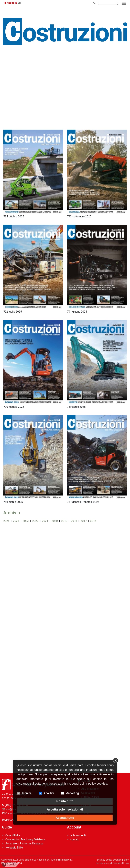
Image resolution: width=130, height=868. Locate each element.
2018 (74, 521)
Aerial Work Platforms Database (24, 843)
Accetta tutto (65, 818)
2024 (16, 521)
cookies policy (121, 860)
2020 (55, 521)
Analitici (49, 793)
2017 (84, 521)
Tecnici (26, 793)
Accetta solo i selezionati (65, 809)
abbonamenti (78, 835)
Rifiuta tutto (65, 801)
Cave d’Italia (13, 835)
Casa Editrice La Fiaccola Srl (34, 860)
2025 (6, 521)
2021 (45, 521)
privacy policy (105, 860)
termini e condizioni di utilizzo (112, 863)
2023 (26, 521)
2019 (64, 521)
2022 (35, 521)
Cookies (10, 865)
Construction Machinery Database (25, 839)
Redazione (8, 820)
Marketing (72, 793)
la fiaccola (10, 3)
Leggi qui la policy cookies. (90, 784)
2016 (93, 521)
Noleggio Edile (14, 848)
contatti (75, 839)
